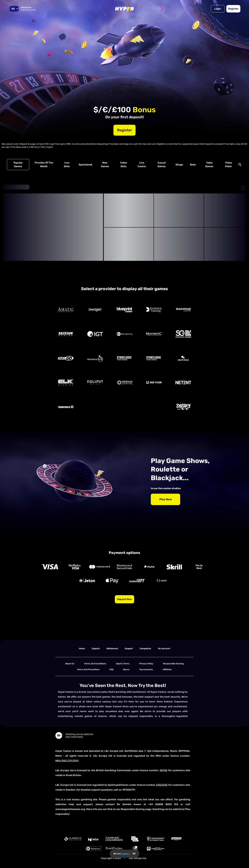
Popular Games (18, 165)
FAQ (111, 669)
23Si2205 (162, 785)
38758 (163, 770)
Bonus (126, 669)
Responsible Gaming (173, 664)
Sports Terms (123, 664)
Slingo (179, 165)
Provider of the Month (44, 165)
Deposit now (124, 599)
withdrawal (112, 649)
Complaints (145, 649)
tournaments (146, 669)
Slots (193, 165)
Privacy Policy (146, 664)
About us (70, 664)
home (82, 649)
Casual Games (162, 165)
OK (134, 854)
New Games (105, 165)
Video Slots (124, 165)
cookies (125, 854)
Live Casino (142, 165)
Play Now (166, 499)
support (129, 649)
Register (233, 9)
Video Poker (229, 165)
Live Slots (67, 165)
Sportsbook (86, 165)
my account (164, 649)
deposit (96, 649)
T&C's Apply (47, 147)
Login (218, 9)
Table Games (209, 165)
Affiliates (167, 669)
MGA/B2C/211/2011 (67, 761)
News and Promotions (89, 669)
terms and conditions (95, 664)
